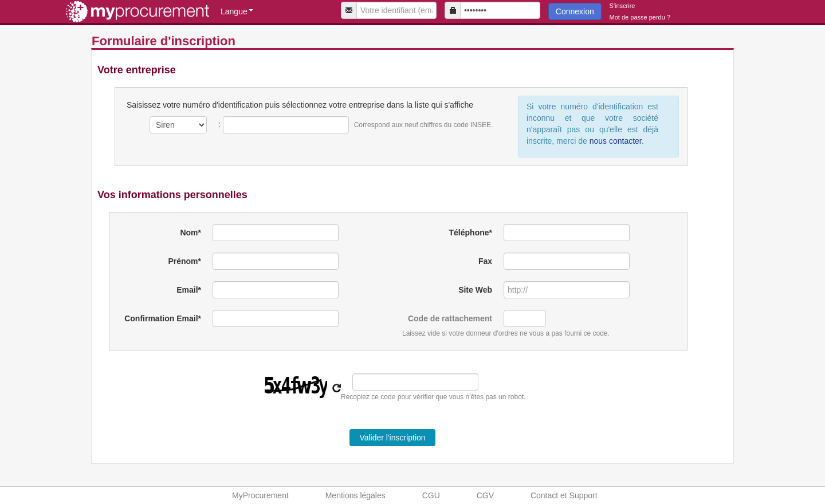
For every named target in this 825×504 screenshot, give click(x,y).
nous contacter (614, 141)
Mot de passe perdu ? (640, 17)
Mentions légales (355, 495)
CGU (431, 495)
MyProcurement (260, 495)
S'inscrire (622, 6)
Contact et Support (564, 495)
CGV (485, 495)
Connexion (575, 11)
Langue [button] (237, 11)
